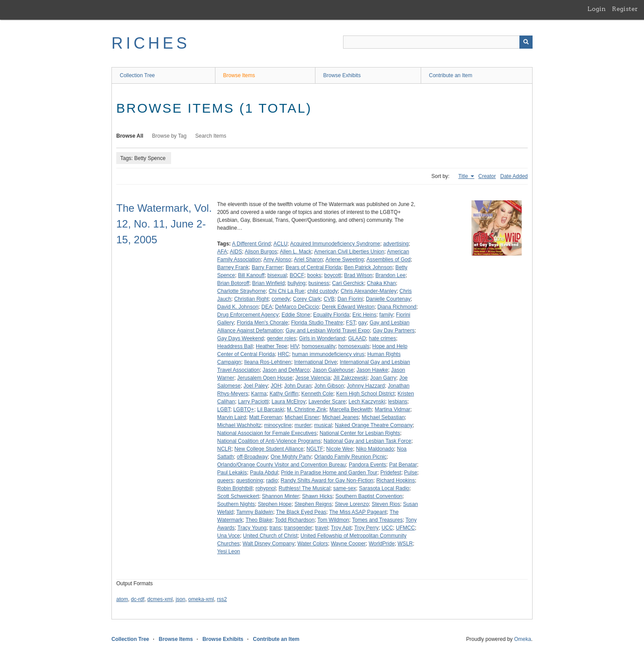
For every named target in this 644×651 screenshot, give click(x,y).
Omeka (523, 639)
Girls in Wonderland (322, 338)
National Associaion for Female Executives (267, 433)
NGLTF (315, 449)
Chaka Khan (381, 283)
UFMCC (405, 528)
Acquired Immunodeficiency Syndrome (335, 244)
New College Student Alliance (269, 449)
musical (323, 425)
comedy (281, 299)
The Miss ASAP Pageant (358, 512)
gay (363, 323)
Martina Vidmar (392, 409)
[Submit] (526, 42)
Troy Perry (366, 528)
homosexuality (319, 346)
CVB (329, 299)
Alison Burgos (261, 252)
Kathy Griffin (284, 394)
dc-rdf (138, 599)
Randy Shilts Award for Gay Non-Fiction (327, 480)
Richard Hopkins (396, 480)
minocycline (278, 425)
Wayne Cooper (348, 544)
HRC (283, 354)
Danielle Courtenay (388, 299)
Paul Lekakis (232, 473)
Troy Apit (341, 528)
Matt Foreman (266, 417)
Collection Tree (137, 75)
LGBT (224, 409)
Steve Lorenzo (352, 504)
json (180, 599)
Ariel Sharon (308, 260)
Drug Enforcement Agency (248, 315)
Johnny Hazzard (366, 386)
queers (225, 480)
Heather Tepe (272, 346)
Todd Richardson (295, 520)
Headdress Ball (235, 346)
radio (272, 480)
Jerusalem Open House (265, 378)
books (314, 275)
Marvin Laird (232, 417)
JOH (276, 386)
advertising (396, 244)
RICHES (151, 43)
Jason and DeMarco (286, 370)
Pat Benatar (403, 465)
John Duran (298, 386)
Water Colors (313, 544)
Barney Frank (233, 267)
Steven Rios (386, 504)
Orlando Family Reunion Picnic (350, 457)
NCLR (224, 449)
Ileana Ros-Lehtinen (267, 362)
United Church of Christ (270, 536)
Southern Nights (236, 504)
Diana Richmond (397, 307)
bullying (297, 283)
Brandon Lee (391, 275)
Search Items (211, 136)
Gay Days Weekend (241, 338)
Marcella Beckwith (351, 409)
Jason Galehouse (333, 370)
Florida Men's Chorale (263, 323)
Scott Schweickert (238, 496)
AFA (222, 252)
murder (303, 425)
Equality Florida (331, 315)
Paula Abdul (264, 473)
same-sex (345, 488)
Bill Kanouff (251, 275)
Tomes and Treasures (377, 520)
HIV (295, 346)
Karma (259, 394)
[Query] (438, 42)
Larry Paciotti (253, 402)
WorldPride (381, 544)
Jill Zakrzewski (350, 378)
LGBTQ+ (244, 409)
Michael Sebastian (383, 417)
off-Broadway (252, 457)
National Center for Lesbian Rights (360, 433)
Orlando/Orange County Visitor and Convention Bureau (281, 465)
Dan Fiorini (350, 299)
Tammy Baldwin (255, 512)
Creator (487, 176)
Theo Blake (259, 520)
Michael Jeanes (340, 417)
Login (597, 9)
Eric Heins (364, 315)
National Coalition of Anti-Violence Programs (269, 441)
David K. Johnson (238, 307)
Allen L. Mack (296, 252)
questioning (249, 480)
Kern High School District (365, 394)
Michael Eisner (302, 417)
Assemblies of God (388, 260)
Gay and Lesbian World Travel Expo (328, 331)
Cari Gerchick (348, 283)
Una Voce (229, 536)
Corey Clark (307, 299)
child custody (322, 291)
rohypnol (265, 488)
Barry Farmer (267, 267)
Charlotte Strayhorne (241, 291)
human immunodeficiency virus (328, 354)
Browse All (130, 136)
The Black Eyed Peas (301, 512)
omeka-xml (201, 599)
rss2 (222, 599)
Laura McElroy (288, 402)
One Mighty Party (291, 457)
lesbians (398, 402)
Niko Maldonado (375, 449)
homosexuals (354, 346)
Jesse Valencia (313, 378)
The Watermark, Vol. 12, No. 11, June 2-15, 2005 (164, 224)
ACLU (280, 244)
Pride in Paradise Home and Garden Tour (329, 473)
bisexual (277, 275)
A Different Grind (252, 244)
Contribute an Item (451, 75)
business (319, 283)
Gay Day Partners (394, 331)
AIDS (236, 252)
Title (464, 176)
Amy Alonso (277, 260)
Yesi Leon (229, 551)
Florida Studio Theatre (317, 323)
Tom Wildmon (333, 520)
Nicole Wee (340, 449)
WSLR (405, 544)
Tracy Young (252, 528)
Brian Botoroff (233, 283)
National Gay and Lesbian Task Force (368, 441)
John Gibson (329, 386)
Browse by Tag (170, 136)
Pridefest (391, 473)
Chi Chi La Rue (286, 291)
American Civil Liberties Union (349, 252)
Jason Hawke (372, 370)
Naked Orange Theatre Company (374, 425)
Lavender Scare (327, 402)
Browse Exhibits (342, 75)
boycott (333, 275)
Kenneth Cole (317, 394)
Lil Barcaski (270, 409)
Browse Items (239, 75)
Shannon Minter (281, 496)
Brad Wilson (358, 275)
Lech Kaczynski (367, 402)
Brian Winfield (268, 283)
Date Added (514, 176)
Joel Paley (256, 386)
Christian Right (252, 299)
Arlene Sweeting (345, 260)
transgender (298, 528)
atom (122, 599)
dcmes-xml (160, 599)
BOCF (297, 275)
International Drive (315, 362)
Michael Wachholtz (239, 425)
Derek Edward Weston (348, 307)
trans (275, 528)
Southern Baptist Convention (369, 496)
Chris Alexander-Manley (369, 291)
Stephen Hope (275, 504)
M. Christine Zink (307, 409)
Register (625, 9)
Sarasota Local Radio (384, 488)
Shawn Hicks (317, 496)
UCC (387, 528)
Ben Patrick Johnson (368, 267)
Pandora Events (367, 465)
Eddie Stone (296, 315)
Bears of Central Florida (313, 267)
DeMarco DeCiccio (297, 307)
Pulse (411, 473)
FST (351, 323)
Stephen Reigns (313, 504)
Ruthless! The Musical (304, 488)
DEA (267, 307)
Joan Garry (383, 378)
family (386, 315)
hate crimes (383, 338)
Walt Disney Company (268, 544)
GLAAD (357, 338)
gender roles (281, 338)
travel (321, 528)
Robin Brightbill (235, 488)
